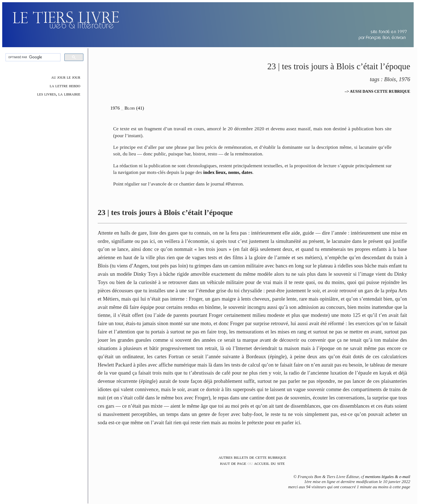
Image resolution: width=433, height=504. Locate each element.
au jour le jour (66, 77)
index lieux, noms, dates (228, 172)
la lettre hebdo (65, 86)
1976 (115, 108)
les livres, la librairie (59, 94)
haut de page (233, 463)
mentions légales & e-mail (388, 477)
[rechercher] (32, 57)
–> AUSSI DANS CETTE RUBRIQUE (378, 91)
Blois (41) (134, 108)
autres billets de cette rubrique (252, 457)
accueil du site (270, 463)
